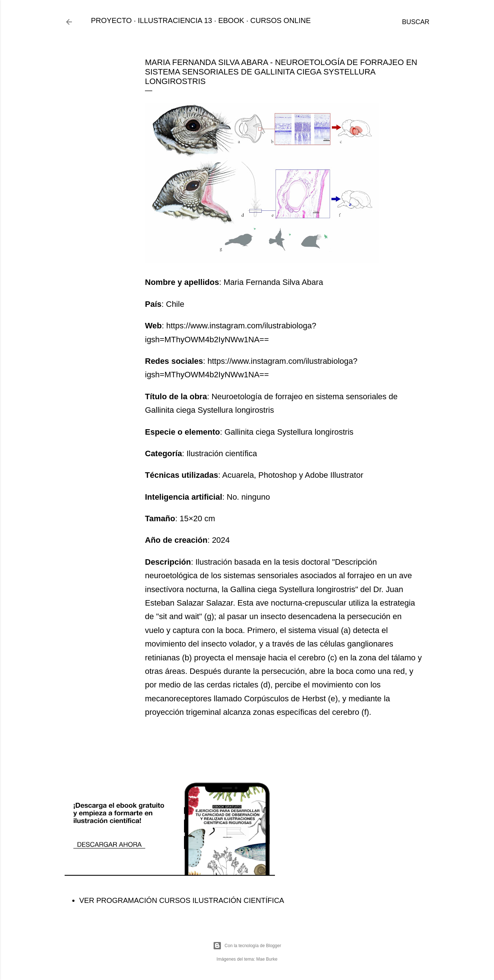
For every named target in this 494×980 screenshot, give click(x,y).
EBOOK (231, 20)
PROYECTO (111, 20)
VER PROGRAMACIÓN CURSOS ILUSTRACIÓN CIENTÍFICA (182, 900)
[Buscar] (416, 22)
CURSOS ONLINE (281, 20)
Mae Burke (267, 959)
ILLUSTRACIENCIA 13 (175, 20)
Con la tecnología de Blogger (247, 946)
